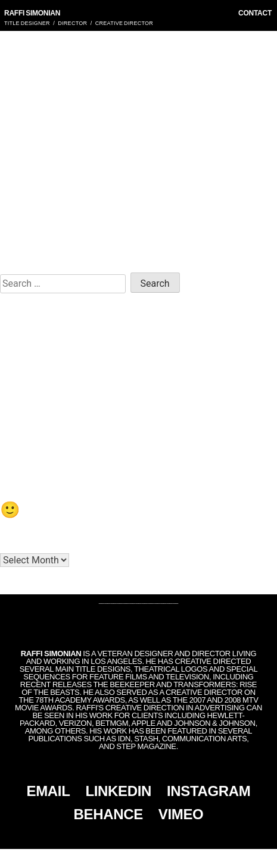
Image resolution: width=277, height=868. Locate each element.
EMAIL (49, 791)
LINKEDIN (118, 791)
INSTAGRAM (208, 791)
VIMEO (181, 814)
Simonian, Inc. (119, 858)
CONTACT (255, 13)
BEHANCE (108, 814)
